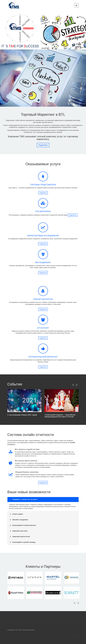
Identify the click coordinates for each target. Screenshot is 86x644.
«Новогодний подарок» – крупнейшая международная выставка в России (49, 405)
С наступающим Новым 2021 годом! (36, 405)
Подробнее (43, 193)
